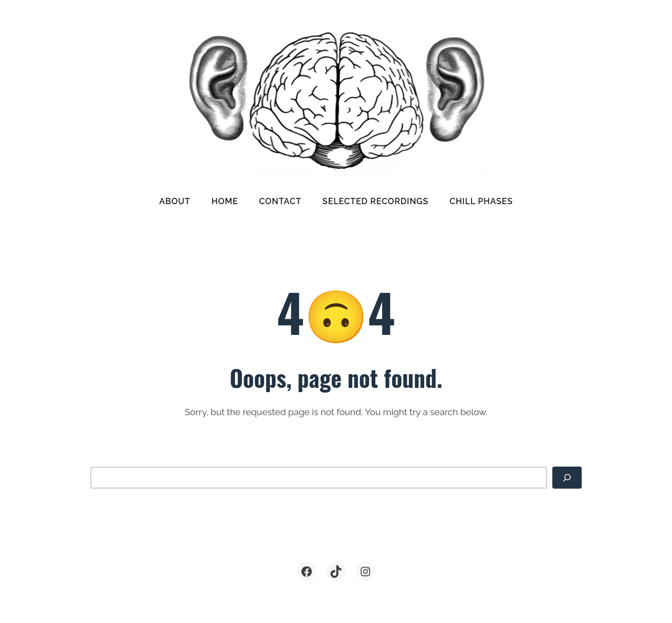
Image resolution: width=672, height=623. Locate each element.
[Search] (567, 478)
